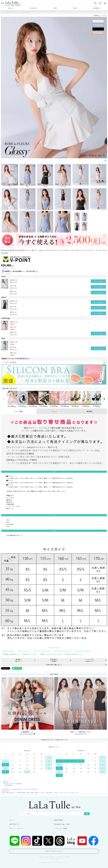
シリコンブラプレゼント (83, 651)
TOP (3, 11)
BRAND (11, 8)
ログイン (12, 820)
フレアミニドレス (25, 651)
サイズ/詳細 (19, 411)
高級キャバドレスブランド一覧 (51, 654)
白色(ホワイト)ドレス (30, 654)
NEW (55, 8)
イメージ (54, 411)
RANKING (96, 8)
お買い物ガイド (14, 824)
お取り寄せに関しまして (54, 665)
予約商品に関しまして (19, 660)
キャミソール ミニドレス (63, 651)
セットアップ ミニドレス (42, 651)
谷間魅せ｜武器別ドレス (11, 654)
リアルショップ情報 (60, 828)
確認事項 (89, 411)
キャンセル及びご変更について (89, 660)
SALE (75, 8)
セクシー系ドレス (9, 651)
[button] (4, 399)
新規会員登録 (58, 820)
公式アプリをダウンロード (54, 851)
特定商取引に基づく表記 (62, 824)
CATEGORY (33, 8)
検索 (87, 814)
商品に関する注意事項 (54, 660)
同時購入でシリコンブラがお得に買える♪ (16, 358)
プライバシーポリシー (16, 828)
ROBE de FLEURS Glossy (28, 11)
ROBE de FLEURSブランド (13, 11)
